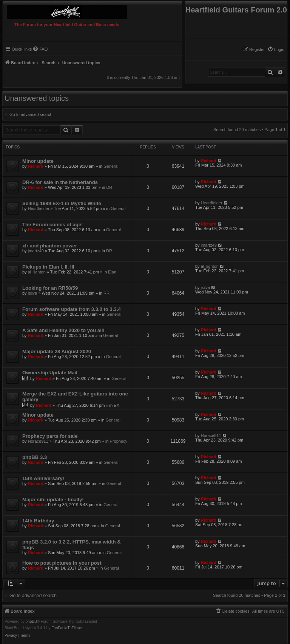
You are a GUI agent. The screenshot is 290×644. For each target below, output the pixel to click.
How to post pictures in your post (62, 563)
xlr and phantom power (50, 246)
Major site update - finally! (53, 500)
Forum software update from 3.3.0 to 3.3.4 (72, 309)
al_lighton (37, 272)
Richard (36, 166)
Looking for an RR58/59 (50, 288)
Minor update (38, 161)
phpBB (31, 622)
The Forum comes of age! (52, 225)
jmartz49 (36, 251)
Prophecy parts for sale (50, 436)
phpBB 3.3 (35, 457)
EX (116, 405)
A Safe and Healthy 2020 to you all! (63, 330)
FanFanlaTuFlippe (67, 628)
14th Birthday (38, 521)
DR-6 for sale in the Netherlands (60, 182)
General (111, 166)
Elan (112, 272)
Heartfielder (39, 208)
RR (106, 293)
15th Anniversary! (43, 478)
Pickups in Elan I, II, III (48, 267)
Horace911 (38, 441)
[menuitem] (276, 49)
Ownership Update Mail (50, 373)
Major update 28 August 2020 (57, 351)
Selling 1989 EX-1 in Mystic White (62, 203)
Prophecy (119, 441)
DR (109, 187)
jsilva (32, 293)
